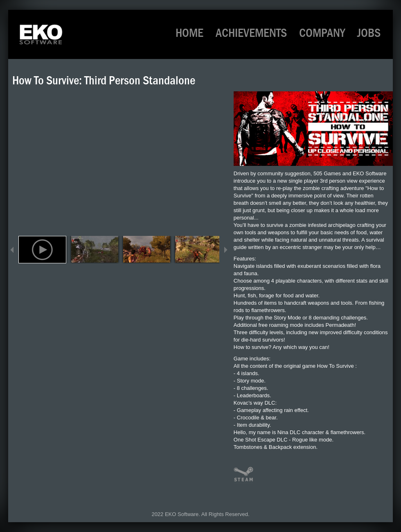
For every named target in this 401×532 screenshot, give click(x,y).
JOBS (369, 33)
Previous (12, 250)
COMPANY (322, 33)
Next (225, 250)
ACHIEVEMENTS (251, 33)
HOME (189, 33)
